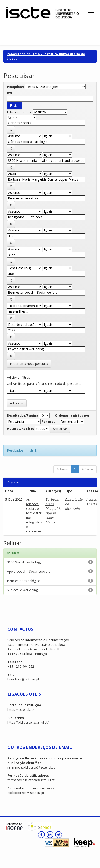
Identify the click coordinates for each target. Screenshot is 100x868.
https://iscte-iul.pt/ (21, 710)
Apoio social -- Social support (29, 571)
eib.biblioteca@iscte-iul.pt (26, 793)
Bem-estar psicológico (24, 581)
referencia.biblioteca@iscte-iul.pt (31, 767)
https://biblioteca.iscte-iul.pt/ (28, 722)
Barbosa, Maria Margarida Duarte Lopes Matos (53, 511)
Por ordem (50, 422)
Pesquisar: (16, 87)
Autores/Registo (21, 429)
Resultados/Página (23, 415)
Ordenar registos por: (73, 415)
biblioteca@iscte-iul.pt (23, 679)
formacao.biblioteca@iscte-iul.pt (31, 780)
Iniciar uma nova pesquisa (29, 364)
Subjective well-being (22, 590)
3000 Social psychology (24, 562)
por (10, 92)
